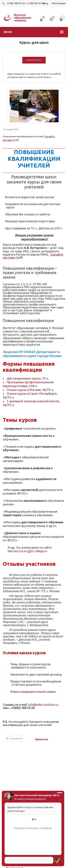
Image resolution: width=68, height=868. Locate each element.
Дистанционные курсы (24, 378)
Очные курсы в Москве (24, 390)
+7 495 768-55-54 (16, 3)
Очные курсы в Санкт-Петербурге (32, 393)
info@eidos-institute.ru (43, 705)
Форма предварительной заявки (33, 692)
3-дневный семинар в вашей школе (33, 401)
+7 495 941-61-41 (35, 3)
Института (16, 551)
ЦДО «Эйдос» (37, 551)
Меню (8, 32)
